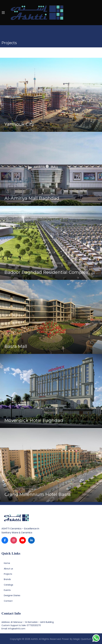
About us (8, 569)
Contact (8, 601)
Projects (8, 574)
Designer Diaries (12, 595)
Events (7, 590)
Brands (7, 579)
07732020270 (34, 625)
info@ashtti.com (17, 629)
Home (7, 563)
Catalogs (8, 585)
